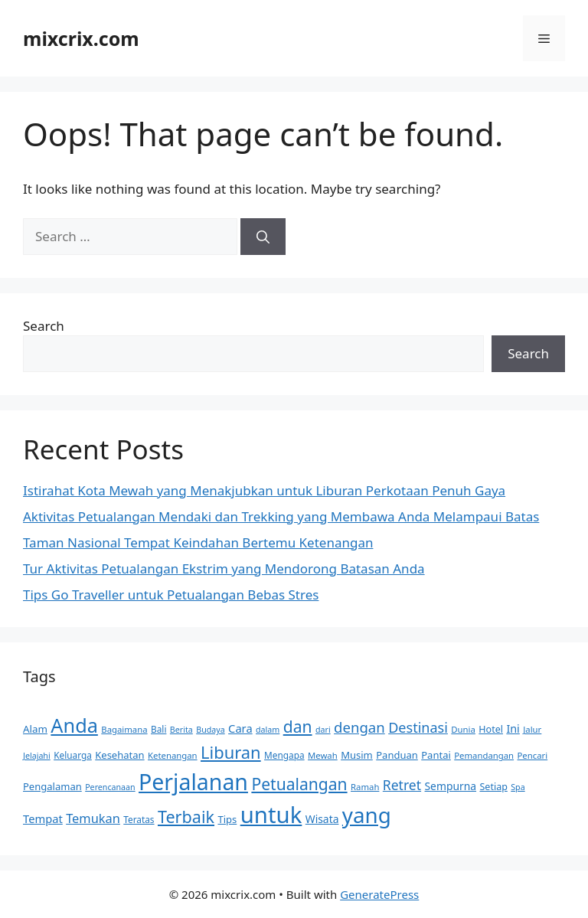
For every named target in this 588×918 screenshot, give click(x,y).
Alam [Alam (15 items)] (35, 729)
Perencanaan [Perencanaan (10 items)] (110, 787)
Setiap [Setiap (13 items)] (493, 787)
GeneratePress (379, 894)
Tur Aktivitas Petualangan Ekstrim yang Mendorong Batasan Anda (224, 568)
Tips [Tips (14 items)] (227, 819)
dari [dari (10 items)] (323, 730)
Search (44, 326)
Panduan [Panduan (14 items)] (397, 755)
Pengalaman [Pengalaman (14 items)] (52, 786)
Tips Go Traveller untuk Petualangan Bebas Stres (171, 595)
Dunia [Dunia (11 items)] (463, 729)
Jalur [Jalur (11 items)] (532, 729)
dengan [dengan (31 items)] (359, 727)
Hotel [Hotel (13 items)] (491, 729)
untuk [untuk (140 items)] (271, 815)
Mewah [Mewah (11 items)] (323, 755)
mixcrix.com (81, 38)
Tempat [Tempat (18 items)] (43, 818)
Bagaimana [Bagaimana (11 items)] (124, 729)
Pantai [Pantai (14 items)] (436, 755)
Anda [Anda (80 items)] (74, 725)
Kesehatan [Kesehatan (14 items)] (119, 755)
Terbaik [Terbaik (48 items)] (186, 817)
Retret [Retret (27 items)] (402, 785)
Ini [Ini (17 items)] (513, 729)
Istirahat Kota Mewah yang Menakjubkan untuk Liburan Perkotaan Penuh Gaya (264, 490)
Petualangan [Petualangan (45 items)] (299, 784)
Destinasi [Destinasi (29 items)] (418, 727)
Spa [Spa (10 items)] (518, 787)
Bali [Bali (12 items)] (158, 729)
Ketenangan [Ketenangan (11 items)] (173, 755)
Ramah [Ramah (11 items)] (365, 787)
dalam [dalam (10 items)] (268, 730)
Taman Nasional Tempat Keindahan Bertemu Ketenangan (198, 542)
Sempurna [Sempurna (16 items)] (451, 786)
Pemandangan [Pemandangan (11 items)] (484, 755)
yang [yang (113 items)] (367, 815)
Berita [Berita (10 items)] (181, 730)
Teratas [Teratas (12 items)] (139, 819)
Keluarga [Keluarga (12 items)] (73, 755)
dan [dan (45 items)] (298, 726)
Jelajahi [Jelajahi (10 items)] (37, 756)
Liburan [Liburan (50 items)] (231, 752)
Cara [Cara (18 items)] (240, 728)
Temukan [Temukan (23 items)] (93, 818)
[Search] (263, 237)
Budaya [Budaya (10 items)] (210, 730)
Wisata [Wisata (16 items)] (322, 819)
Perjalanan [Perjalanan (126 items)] (193, 782)
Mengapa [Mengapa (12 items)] (284, 755)
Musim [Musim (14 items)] (357, 755)
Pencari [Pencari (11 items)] (533, 755)
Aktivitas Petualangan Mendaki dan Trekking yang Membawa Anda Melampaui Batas (281, 516)
